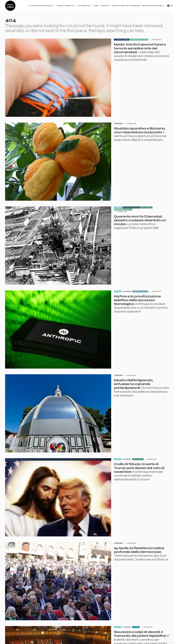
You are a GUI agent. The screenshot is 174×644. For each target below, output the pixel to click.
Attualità (95, 172)
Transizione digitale (117, 238)
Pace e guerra (124, 172)
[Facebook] (168, 6)
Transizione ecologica (116, 40)
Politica (113, 502)
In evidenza (104, 238)
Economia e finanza (99, 40)
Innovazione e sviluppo (108, 172)
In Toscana (95, 106)
